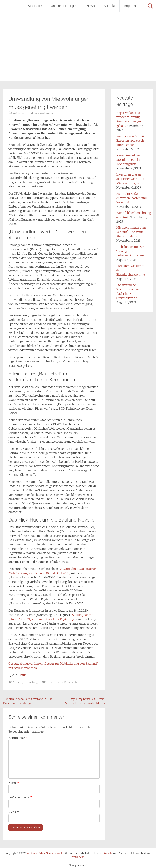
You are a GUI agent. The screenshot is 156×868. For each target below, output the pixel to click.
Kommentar (18, 738)
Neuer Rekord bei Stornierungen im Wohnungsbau (129, 160)
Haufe (22, 675)
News (91, 6)
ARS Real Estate (43, 113)
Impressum (132, 6)
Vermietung (31, 682)
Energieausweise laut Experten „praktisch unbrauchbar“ (131, 141)
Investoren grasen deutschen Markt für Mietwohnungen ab (130, 179)
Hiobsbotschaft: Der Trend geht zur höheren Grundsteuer (131, 251)
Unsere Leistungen (64, 6)
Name (14, 783)
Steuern (18, 682)
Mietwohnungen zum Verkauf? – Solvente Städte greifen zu (131, 232)
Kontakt (109, 6)
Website (14, 812)
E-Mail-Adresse (20, 797)
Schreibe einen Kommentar (62, 682)
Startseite (35, 6)
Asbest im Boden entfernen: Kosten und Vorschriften (132, 198)
